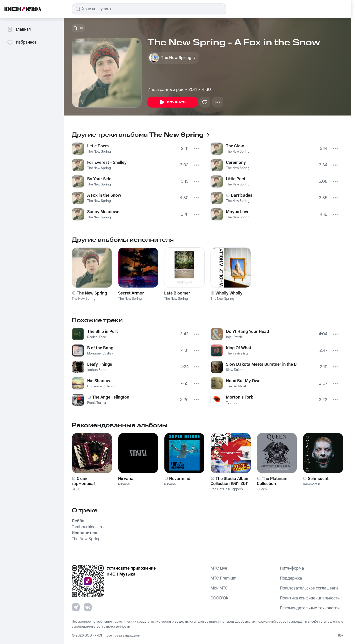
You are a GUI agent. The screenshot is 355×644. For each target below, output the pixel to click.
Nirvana (124, 484)
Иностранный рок (165, 90)
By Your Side (99, 179)
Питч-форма (292, 568)
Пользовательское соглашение (309, 588)
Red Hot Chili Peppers (227, 489)
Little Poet (236, 179)
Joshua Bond (97, 370)
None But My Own (243, 381)
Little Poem (98, 146)
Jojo (229, 337)
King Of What (239, 348)
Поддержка (291, 578)
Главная (19, 29)
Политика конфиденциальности (310, 598)
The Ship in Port (103, 332)
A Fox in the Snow (104, 195)
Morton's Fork (240, 397)
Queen (262, 489)
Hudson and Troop (101, 386)
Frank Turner (97, 403)
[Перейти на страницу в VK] (88, 607)
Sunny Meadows (103, 212)
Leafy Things (100, 364)
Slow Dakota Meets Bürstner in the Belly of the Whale (261, 364)
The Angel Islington (111, 397)
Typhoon (233, 403)
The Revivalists (237, 353)
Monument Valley (100, 353)
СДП (75, 489)
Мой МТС (219, 588)
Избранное (22, 42)
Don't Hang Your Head (248, 332)
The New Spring (99, 152)
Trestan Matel (236, 386)
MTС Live (219, 568)
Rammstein (312, 484)
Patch (238, 337)
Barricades (242, 195)
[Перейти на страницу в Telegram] (76, 607)
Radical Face (97, 337)
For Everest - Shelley (107, 163)
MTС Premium (223, 578)
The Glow (235, 146)
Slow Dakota (235, 370)
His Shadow (99, 381)
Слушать (172, 102)
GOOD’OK (219, 598)
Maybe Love (238, 212)
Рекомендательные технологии (310, 608)
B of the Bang (100, 348)
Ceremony (236, 163)
